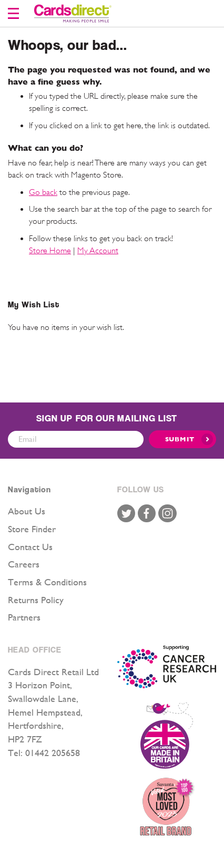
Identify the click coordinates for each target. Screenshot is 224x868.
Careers (24, 564)
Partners (24, 617)
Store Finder (32, 529)
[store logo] (73, 13)
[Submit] (182, 439)
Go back (43, 192)
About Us (27, 511)
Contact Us (30, 547)
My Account (98, 251)
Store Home (50, 251)
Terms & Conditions (47, 582)
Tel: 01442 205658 (44, 753)
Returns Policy (36, 600)
